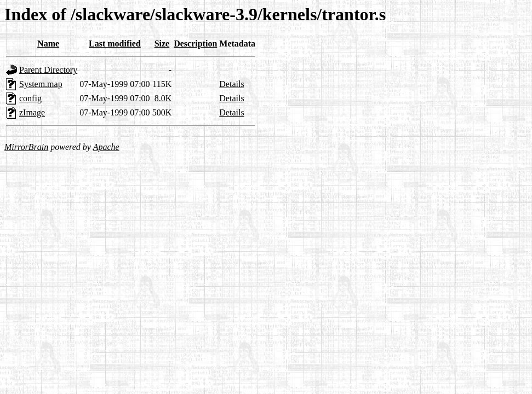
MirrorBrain (26, 147)
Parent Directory (48, 70)
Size (162, 44)
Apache (106, 147)
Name (48, 44)
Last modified (115, 44)
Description (195, 44)
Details (231, 84)
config (30, 98)
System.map (41, 84)
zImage (32, 112)
